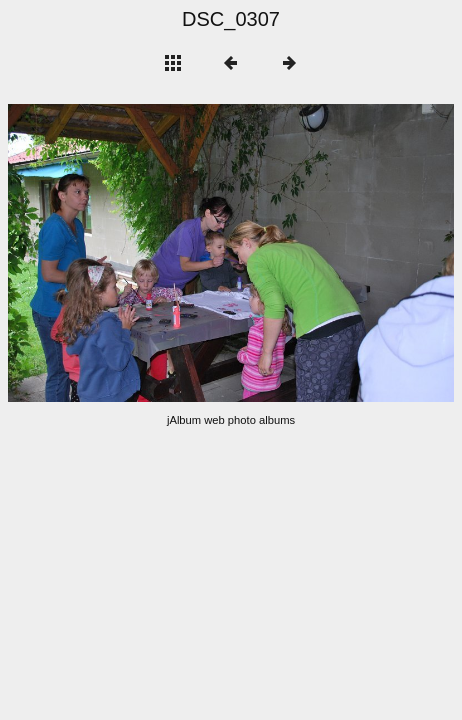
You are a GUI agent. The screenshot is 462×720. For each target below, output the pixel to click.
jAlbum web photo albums (231, 420)
